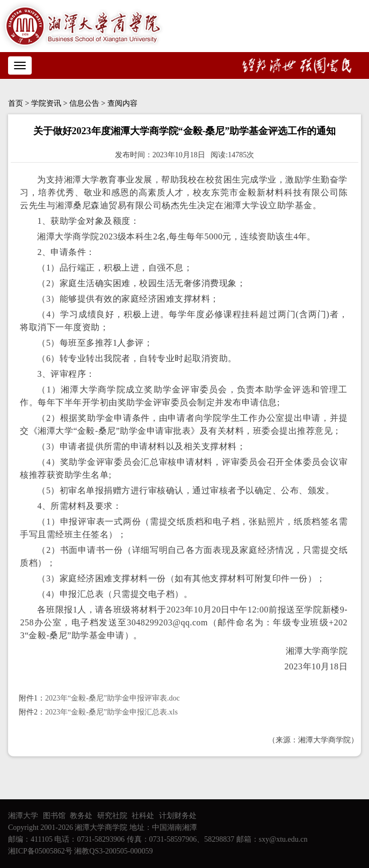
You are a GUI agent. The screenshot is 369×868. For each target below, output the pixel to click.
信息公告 (84, 103)
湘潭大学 (23, 816)
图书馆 (54, 816)
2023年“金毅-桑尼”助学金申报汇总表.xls (111, 712)
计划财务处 (178, 816)
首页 (16, 103)
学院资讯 (46, 103)
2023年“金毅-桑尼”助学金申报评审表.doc (113, 698)
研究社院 (112, 816)
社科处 (143, 816)
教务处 (81, 816)
